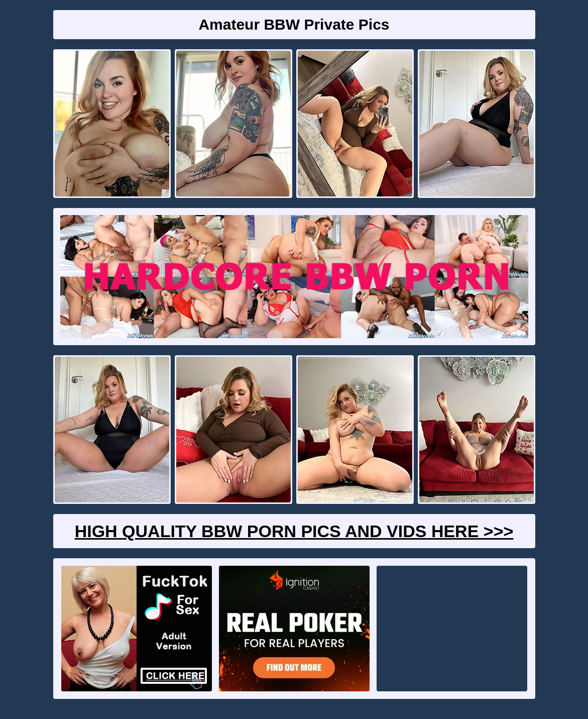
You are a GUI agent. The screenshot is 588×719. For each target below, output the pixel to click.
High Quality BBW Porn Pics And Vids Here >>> (294, 531)
